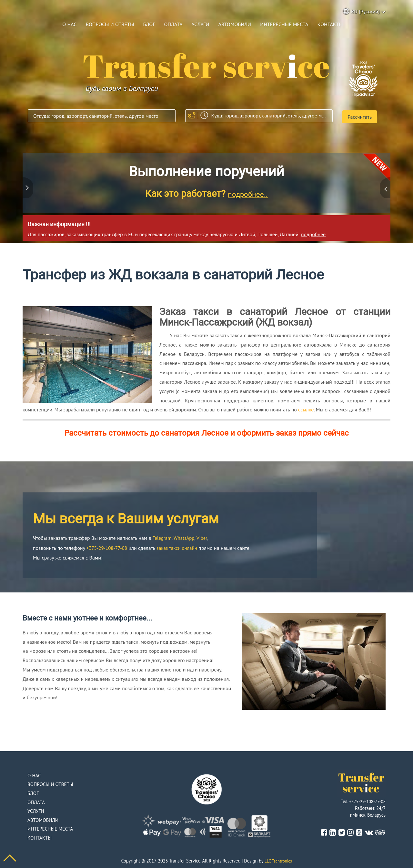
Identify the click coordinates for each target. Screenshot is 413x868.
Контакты (330, 24)
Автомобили (235, 24)
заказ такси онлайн (181, 546)
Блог (149, 24)
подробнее (313, 232)
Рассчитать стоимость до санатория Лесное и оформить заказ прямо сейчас (206, 431)
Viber (204, 536)
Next (384, 183)
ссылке (306, 408)
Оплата (173, 24)
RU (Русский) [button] (364, 12)
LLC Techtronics (278, 859)
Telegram (163, 536)
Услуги (200, 24)
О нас (69, 24)
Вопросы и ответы (110, 24)
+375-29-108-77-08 (108, 546)
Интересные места (284, 24)
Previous (29, 183)
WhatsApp (186, 536)
